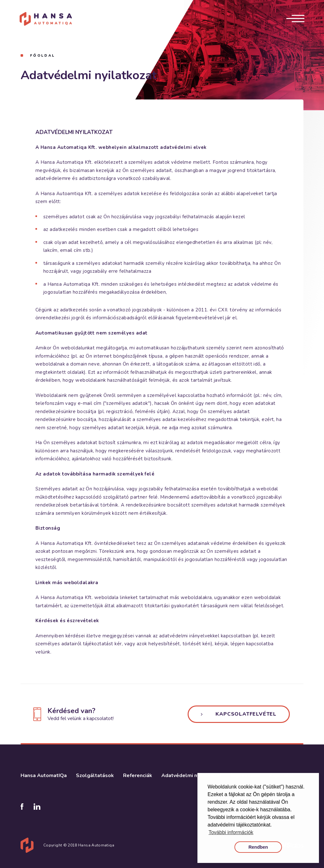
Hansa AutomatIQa (44, 776)
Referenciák (138, 776)
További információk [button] (231, 832)
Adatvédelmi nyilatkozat (191, 776)
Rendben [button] (258, 847)
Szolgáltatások (95, 776)
